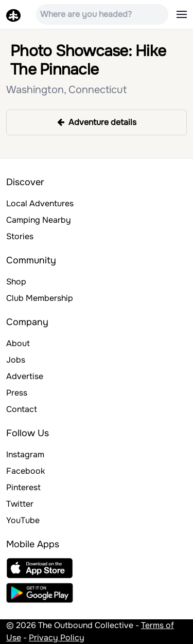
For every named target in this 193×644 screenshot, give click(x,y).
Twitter (20, 504)
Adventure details (97, 122)
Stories (20, 236)
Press (17, 393)
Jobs (16, 360)
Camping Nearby (39, 220)
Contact (22, 409)
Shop (16, 282)
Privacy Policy (57, 638)
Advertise (25, 376)
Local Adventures (40, 203)
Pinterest (23, 487)
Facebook (25, 471)
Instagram (25, 454)
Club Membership (40, 298)
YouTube (23, 520)
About (18, 343)
